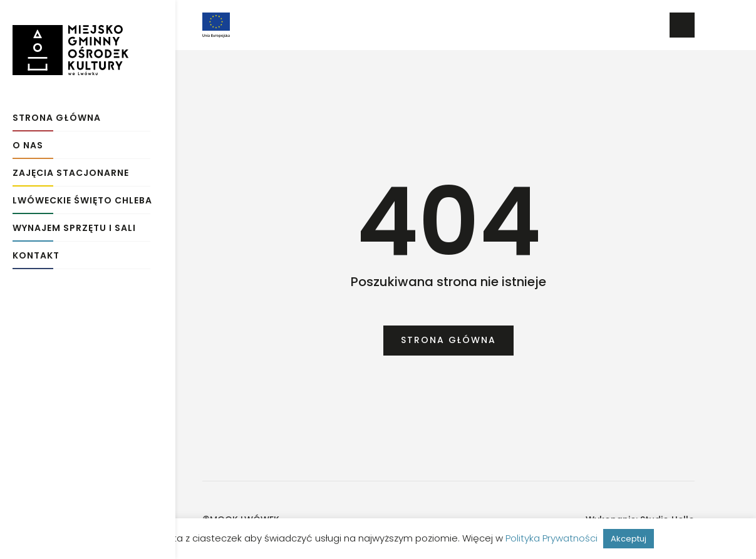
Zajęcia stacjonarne (71, 169)
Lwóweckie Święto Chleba (82, 197)
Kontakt (36, 252)
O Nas (28, 142)
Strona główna (57, 114)
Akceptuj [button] (629, 539)
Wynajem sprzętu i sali (74, 224)
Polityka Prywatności (551, 538)
